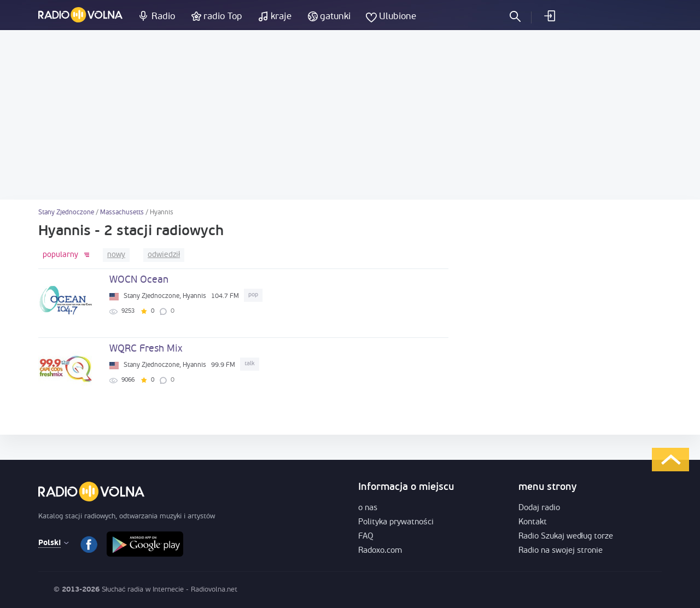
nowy (116, 255)
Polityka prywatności (396, 522)
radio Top (223, 17)
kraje (281, 17)
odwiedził (164, 255)
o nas (368, 508)
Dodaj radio (539, 508)
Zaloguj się (549, 16)
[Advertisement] (350, 115)
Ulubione (398, 17)
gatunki (335, 17)
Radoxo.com (380, 551)
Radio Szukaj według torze (566, 537)
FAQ (366, 537)
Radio (163, 17)
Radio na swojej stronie (561, 551)
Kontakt (533, 522)
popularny (60, 255)
